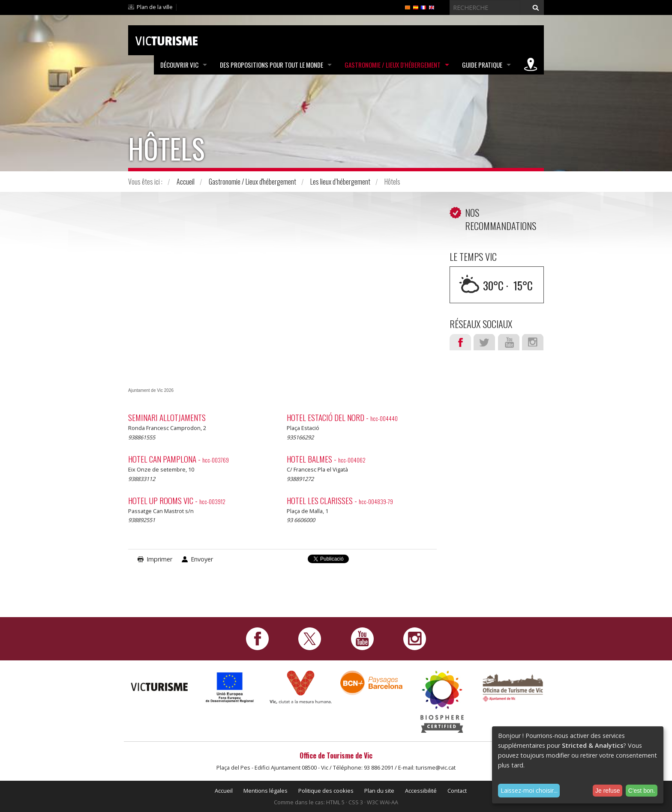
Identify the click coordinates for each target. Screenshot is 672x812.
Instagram (533, 342)
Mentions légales (265, 791)
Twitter (484, 342)
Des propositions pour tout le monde (271, 65)
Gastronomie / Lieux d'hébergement (393, 65)
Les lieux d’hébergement (340, 182)
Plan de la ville (155, 7)
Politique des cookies (326, 791)
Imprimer (159, 559)
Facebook (460, 342)
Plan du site (379, 791)
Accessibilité (421, 791)
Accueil (186, 182)
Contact (457, 791)
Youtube (509, 342)
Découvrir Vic (179, 65)
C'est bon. (642, 791)
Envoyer (202, 559)
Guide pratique (482, 65)
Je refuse (608, 791)
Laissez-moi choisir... (529, 790)
